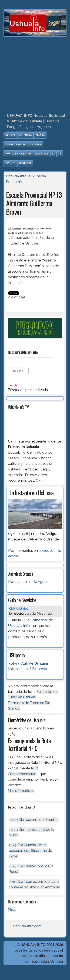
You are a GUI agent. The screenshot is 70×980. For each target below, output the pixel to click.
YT (60, 154)
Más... (12, 909)
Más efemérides (21, 791)
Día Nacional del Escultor (34, 820)
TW (7, 163)
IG (53, 154)
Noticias (10, 135)
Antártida (25, 135)
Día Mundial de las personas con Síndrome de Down (30, 850)
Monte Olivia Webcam (18, 154)
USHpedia (35, 144)
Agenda (40, 135)
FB (14, 163)
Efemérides (42, 154)
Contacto (25, 163)
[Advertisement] (35, 74)
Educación (15, 182)
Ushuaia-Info (16, 176)
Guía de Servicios (16, 144)
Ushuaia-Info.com (27, 926)
